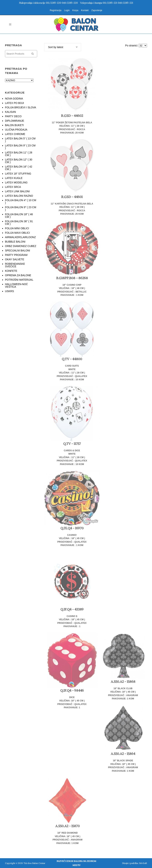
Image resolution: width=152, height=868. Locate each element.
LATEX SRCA (13, 187)
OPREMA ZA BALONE (18, 275)
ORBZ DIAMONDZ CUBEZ (21, 246)
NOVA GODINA (14, 99)
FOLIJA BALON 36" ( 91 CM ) (19, 223)
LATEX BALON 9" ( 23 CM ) (20, 147)
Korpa (75, 10)
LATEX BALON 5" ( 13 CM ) (20, 140)
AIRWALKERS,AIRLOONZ (20, 237)
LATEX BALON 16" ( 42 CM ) (19, 168)
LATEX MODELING (16, 182)
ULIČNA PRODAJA (16, 130)
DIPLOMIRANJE (15, 121)
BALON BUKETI (14, 125)
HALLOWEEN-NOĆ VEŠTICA (16, 285)
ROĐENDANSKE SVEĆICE (15, 265)
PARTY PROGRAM (16, 255)
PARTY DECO (13, 116)
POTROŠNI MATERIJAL (19, 280)
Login (67, 10)
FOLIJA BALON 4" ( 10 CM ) (21, 202)
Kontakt (85, 10)
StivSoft (143, 863)
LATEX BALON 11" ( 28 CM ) (19, 154)
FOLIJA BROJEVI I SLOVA (21, 107)
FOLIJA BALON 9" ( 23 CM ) (21, 209)
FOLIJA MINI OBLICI (17, 228)
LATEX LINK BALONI (17, 191)
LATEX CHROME (15, 134)
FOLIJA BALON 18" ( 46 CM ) (19, 216)
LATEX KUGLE (14, 178)
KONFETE (11, 271)
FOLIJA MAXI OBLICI (17, 233)
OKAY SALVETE (15, 259)
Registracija (56, 10)
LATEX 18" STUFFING (18, 174)
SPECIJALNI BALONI (17, 251)
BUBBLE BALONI (15, 242)
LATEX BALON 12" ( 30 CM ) (19, 161)
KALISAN (10, 112)
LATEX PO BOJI (14, 103)
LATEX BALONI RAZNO (19, 196)
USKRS (9, 291)
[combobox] (63, 47)
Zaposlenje (97, 10)
